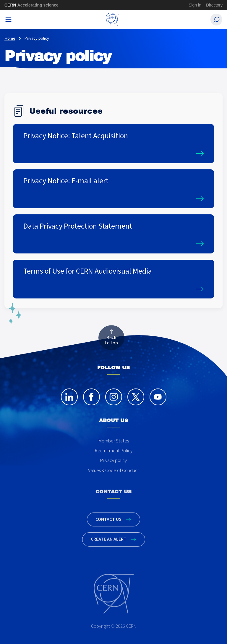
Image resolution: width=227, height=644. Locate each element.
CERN (31, 5)
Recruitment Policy (114, 461)
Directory (214, 5)
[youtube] (158, 403)
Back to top (111, 341)
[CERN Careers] (113, 20)
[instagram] (114, 403)
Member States (114, 452)
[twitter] (136, 403)
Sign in (195, 5)
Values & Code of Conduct (114, 481)
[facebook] (91, 403)
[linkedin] (69, 403)
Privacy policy (113, 471)
